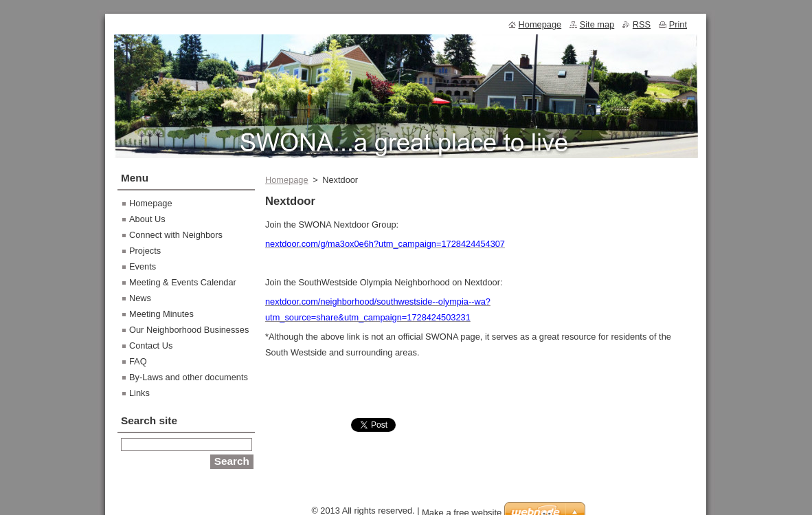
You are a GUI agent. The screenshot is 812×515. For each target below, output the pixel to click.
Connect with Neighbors (176, 235)
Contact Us (151, 346)
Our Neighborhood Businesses (189, 330)
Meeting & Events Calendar (183, 282)
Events (143, 266)
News (140, 298)
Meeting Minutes (161, 314)
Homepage (287, 180)
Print (678, 24)
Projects (145, 251)
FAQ (138, 361)
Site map (597, 24)
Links (139, 393)
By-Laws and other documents (189, 377)
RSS (642, 24)
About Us (147, 219)
